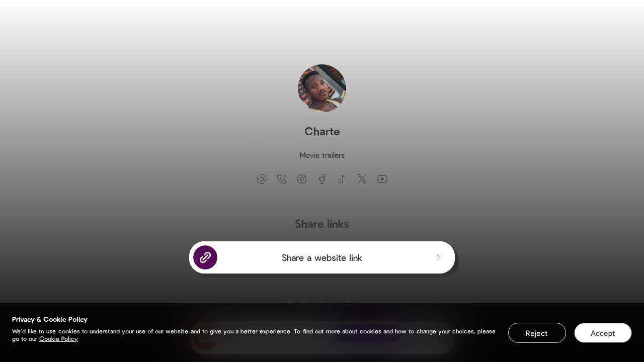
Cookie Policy (59, 338)
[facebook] (322, 179)
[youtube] (382, 179)
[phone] (282, 179)
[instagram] (302, 179)
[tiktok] (342, 179)
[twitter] (362, 179)
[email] (262, 179)
